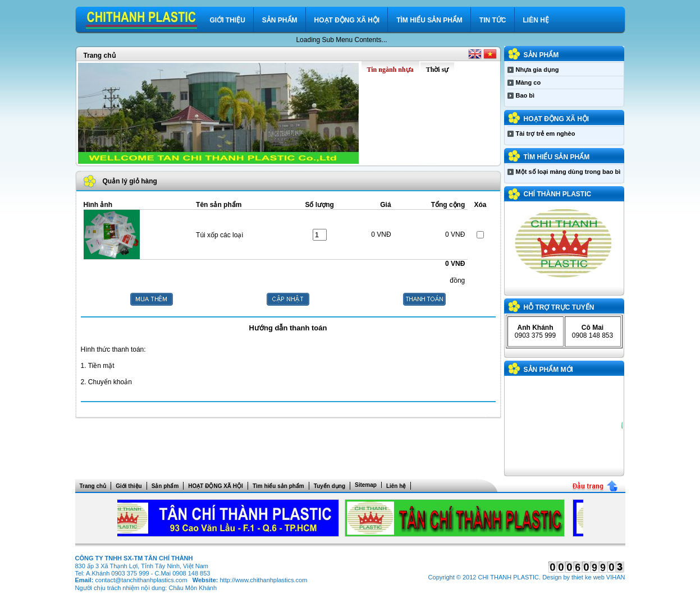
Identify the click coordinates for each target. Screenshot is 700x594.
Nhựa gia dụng (537, 70)
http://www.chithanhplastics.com (263, 580)
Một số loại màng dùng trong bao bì (568, 172)
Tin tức (493, 20)
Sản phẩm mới (548, 370)
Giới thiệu (228, 20)
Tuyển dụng (330, 486)
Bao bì (525, 95)
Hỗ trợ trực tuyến (559, 307)
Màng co (529, 82)
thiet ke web (588, 577)
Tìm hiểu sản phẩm (429, 20)
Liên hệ (536, 20)
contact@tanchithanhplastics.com (141, 580)
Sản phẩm (280, 20)
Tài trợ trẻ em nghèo (546, 133)
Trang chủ (100, 56)
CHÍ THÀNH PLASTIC (558, 194)
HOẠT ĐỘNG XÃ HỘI (347, 20)
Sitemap (366, 485)
